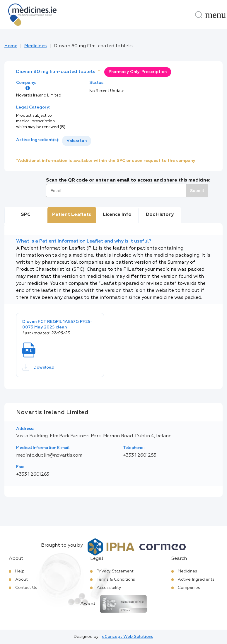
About (22, 579)
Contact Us (26, 588)
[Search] (199, 15)
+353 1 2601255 (140, 455)
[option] (77, 141)
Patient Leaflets (72, 215)
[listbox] (77, 141)
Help (20, 571)
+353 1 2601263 (33, 474)
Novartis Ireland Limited (39, 95)
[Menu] (216, 15)
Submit (197, 191)
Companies (189, 588)
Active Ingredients (196, 579)
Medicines (35, 46)
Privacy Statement (115, 571)
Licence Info (117, 215)
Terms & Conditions (116, 579)
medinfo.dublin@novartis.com (49, 455)
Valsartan (77, 141)
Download (38, 367)
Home (11, 46)
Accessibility (109, 588)
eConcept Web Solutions (128, 637)
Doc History (160, 215)
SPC (26, 215)
